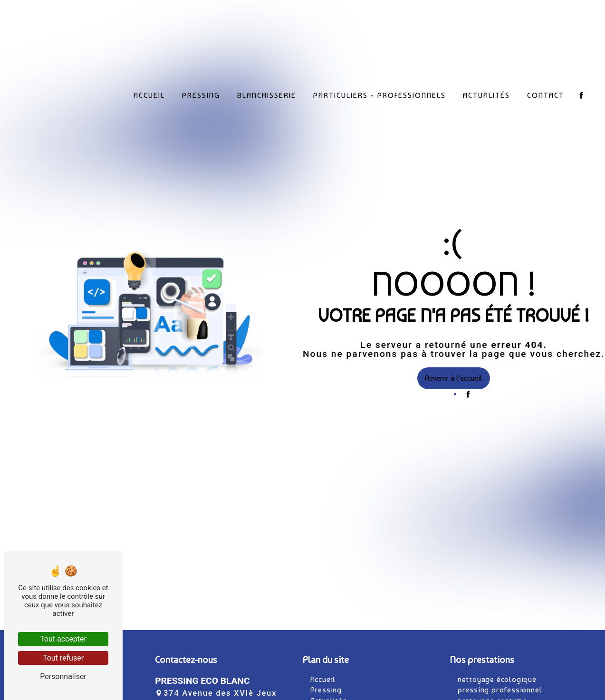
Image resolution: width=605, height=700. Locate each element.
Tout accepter (63, 639)
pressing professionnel (500, 690)
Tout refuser (63, 658)
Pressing (201, 93)
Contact (546, 93)
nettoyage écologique (497, 679)
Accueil (149, 93)
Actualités (486, 93)
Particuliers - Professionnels (379, 93)
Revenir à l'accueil (454, 378)
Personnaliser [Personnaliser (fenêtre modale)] (63, 676)
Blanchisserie (267, 93)
